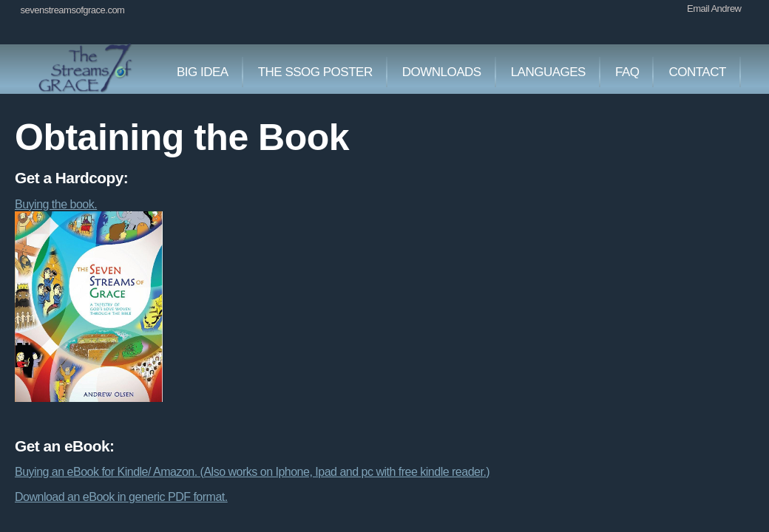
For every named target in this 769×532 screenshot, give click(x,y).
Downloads (442, 72)
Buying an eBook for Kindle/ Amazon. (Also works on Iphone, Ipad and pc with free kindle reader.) (252, 472)
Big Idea (203, 72)
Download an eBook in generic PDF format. (121, 497)
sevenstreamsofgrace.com (73, 10)
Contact (697, 72)
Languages (548, 72)
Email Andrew (714, 8)
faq (627, 72)
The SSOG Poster (315, 72)
